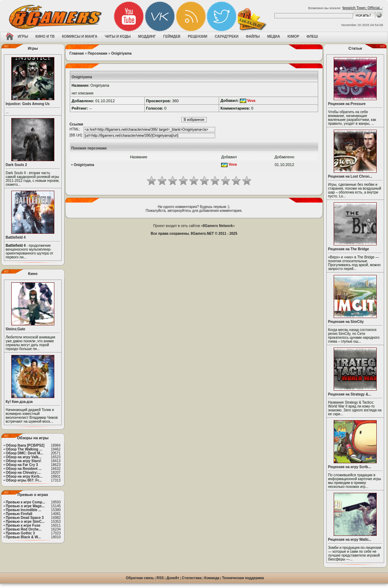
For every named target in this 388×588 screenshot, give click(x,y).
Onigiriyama (121, 53)
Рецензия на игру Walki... (350, 540)
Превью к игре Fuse (23, 525)
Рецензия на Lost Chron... (350, 176)
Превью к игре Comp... (25, 502)
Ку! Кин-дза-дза (19, 402)
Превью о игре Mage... (25, 506)
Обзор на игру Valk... (23, 457)
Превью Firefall (19, 514)
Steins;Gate (16, 329)
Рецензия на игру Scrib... (350, 467)
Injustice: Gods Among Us (28, 104)
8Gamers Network (218, 226)
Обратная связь (140, 578)
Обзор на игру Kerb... (24, 476)
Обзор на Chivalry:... (23, 473)
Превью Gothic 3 (20, 533)
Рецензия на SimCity (346, 322)
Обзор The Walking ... (24, 449)
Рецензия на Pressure (347, 104)
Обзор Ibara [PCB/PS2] (25, 445)
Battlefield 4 (16, 237)
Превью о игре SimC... (25, 522)
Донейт (173, 578)
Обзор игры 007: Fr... (24, 480)
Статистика (192, 578)
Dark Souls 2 (16, 165)
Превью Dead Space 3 (25, 518)
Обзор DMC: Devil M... (24, 453)
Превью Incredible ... (23, 510)
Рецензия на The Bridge (348, 249)
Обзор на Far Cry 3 (22, 465)
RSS (160, 578)
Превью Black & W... (23, 537)
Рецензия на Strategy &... (350, 394)
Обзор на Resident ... (23, 469)
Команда (212, 578)
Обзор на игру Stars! (23, 461)
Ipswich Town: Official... (362, 8)
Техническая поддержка (243, 578)
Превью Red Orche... (23, 529)
